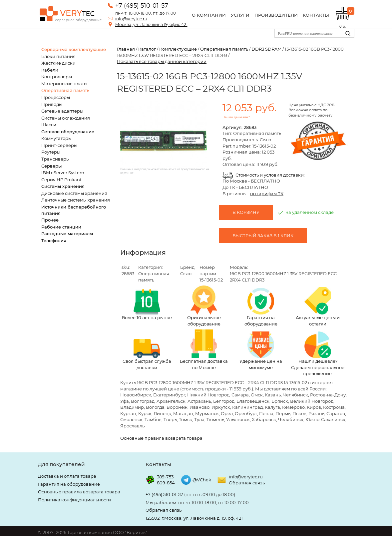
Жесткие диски (58, 63)
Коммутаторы (56, 138)
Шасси (49, 125)
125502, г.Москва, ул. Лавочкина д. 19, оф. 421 (194, 518)
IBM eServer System (63, 173)
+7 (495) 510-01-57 (142, 6)
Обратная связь (247, 483)
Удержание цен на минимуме (261, 351)
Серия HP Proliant (61, 180)
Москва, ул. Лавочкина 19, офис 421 (151, 24)
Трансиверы (55, 159)
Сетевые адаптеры (62, 111)
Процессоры (56, 97)
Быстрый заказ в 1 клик (263, 236)
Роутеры (51, 152)
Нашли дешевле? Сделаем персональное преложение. (318, 354)
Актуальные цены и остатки (318, 306)
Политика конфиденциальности (74, 500)
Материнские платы (64, 84)
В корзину (246, 212)
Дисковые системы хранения (74, 193)
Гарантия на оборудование (261, 307)
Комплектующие (178, 49)
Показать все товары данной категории (162, 61)
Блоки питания (58, 56)
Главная (126, 49)
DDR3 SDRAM (266, 49)
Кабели (50, 70)
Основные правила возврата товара (161, 438)
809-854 (166, 483)
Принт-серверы (59, 145)
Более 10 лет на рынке (147, 305)
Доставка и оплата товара (67, 476)
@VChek (202, 480)
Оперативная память (65, 90)
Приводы (52, 104)
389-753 (165, 477)
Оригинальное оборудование (204, 306)
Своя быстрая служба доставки (147, 354)
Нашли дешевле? (236, 117)
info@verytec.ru (131, 19)
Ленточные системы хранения (76, 200)
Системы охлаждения (66, 118)
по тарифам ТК (267, 194)
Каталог (147, 49)
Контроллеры (57, 77)
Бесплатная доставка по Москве (204, 350)
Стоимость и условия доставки (270, 175)
